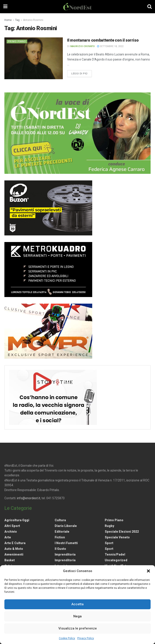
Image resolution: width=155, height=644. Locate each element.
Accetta (77, 604)
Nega (77, 616)
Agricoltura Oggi (17, 520)
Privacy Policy (86, 638)
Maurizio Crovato (82, 46)
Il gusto (60, 549)
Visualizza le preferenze (78, 628)
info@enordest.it (29, 498)
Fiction (60, 537)
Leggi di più (82, 73)
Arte (8, 537)
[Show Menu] (5, 7)
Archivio (11, 532)
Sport (109, 543)
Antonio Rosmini (33, 20)
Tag (17, 20)
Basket (10, 560)
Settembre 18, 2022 (110, 46)
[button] (148, 571)
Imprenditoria (65, 554)
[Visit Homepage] (77, 7)
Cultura (60, 520)
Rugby (109, 526)
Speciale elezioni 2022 (122, 532)
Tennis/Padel (115, 554)
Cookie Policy (67, 638)
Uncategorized (116, 560)
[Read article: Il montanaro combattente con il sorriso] (34, 58)
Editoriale (62, 532)
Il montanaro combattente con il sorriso (103, 40)
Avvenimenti (14, 554)
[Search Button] (150, 7)
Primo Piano (17, 41)
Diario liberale (66, 526)
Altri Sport (12, 526)
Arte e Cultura (15, 543)
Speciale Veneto (117, 537)
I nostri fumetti (66, 543)
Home (8, 20)
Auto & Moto (14, 549)
